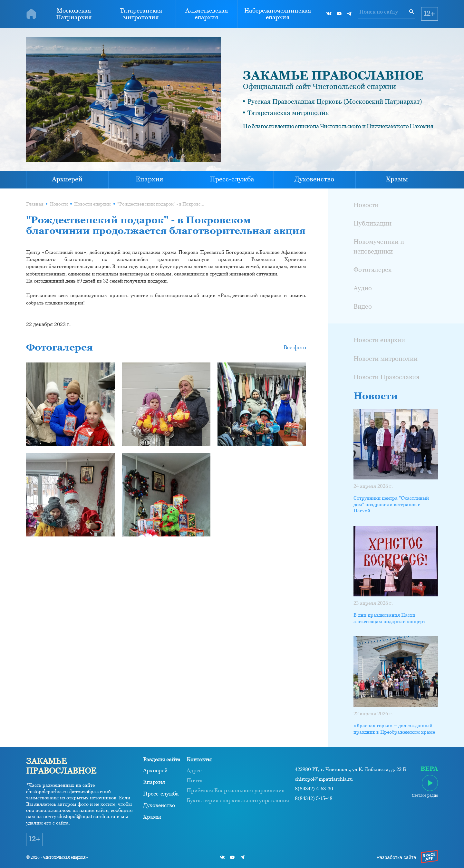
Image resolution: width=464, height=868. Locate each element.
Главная (35, 204)
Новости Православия (387, 377)
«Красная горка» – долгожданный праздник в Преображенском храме (394, 728)
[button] (166, 310)
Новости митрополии (386, 359)
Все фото (295, 347)
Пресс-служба (232, 179)
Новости (59, 204)
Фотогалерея (373, 270)
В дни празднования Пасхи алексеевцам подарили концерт (389, 618)
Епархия (150, 179)
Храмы (397, 179)
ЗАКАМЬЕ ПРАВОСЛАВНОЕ (333, 75)
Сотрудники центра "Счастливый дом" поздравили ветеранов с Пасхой (391, 504)
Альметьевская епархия (207, 14)
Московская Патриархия (74, 14)
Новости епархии (92, 204)
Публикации (372, 223)
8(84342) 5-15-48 (314, 798)
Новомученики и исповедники (379, 246)
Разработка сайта (396, 857)
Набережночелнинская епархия (278, 14)
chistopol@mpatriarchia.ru (324, 779)
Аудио (363, 288)
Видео (363, 306)
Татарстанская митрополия (141, 14)
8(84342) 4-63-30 (314, 789)
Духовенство (314, 179)
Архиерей (67, 179)
